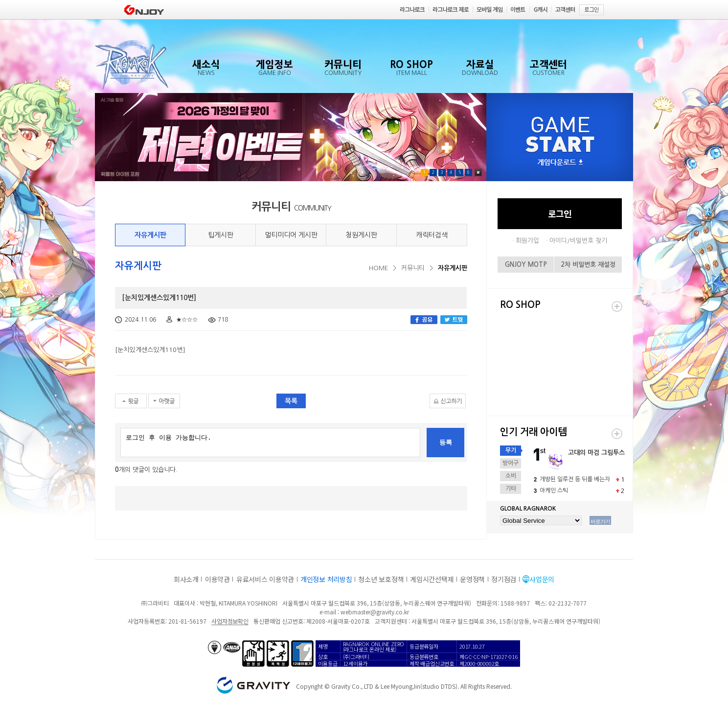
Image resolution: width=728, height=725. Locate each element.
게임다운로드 (560, 163)
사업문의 (542, 579)
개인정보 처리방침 (326, 579)
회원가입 (527, 241)
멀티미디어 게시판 (291, 235)
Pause (478, 173)
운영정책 (472, 579)
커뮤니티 (413, 268)
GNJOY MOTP (526, 265)
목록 (291, 401)
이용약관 (217, 579)
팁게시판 (221, 235)
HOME (378, 268)
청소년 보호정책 (381, 579)
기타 (511, 489)
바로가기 (600, 521)
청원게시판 (361, 235)
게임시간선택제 (432, 579)
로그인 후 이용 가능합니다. (270, 443)
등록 (446, 442)
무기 (511, 450)
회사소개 (186, 579)
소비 (511, 476)
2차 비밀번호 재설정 (588, 265)
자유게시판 (150, 235)
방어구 (511, 463)
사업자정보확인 (230, 621)
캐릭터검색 (432, 235)
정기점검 (504, 579)
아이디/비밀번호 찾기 (578, 241)
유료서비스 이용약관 (265, 579)
